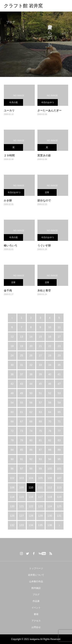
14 (31, 337)
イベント (36, 608)
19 (22, 346)
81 (40, 440)
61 (22, 412)
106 (50, 478)
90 (12, 459)
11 (59, 327)
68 (31, 421)
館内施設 (36, 588)
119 (59, 497)
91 (22, 459)
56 (31, 403)
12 (12, 337)
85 (22, 450)
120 (12, 506)
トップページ (36, 568)
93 (40, 459)
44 (31, 384)
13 (22, 337)
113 (59, 487)
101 (59, 469)
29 (59, 355)
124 (50, 506)
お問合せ (36, 627)
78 (12, 440)
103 (21, 478)
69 (40, 421)
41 (59, 374)
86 (31, 450)
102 (12, 478)
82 (50, 440)
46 (50, 384)
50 (31, 393)
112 (50, 487)
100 (50, 469)
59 (59, 403)
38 (31, 374)
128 (31, 516)
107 (59, 478)
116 (31, 497)
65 (59, 412)
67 (22, 421)
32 (31, 365)
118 (50, 497)
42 (12, 384)
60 (12, 412)
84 (12, 450)
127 (21, 516)
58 (50, 403)
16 (50, 337)
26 (31, 355)
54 (12, 403)
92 (31, 459)
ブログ (36, 595)
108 (12, 487)
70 (50, 421)
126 (12, 516)
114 (12, 497)
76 (50, 431)
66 (12, 421)
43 (22, 384)
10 (50, 327)
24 (12, 355)
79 (22, 440)
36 (12, 374)
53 (59, 393)
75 (40, 431)
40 (50, 374)
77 (59, 431)
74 (31, 431)
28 (50, 355)
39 (40, 374)
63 (40, 412)
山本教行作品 (36, 581)
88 (50, 450)
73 (22, 431)
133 (21, 525)
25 (22, 355)
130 (50, 516)
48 (12, 393)
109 (21, 487)
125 (59, 506)
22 (50, 346)
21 (40, 346)
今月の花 (13, 102)
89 (59, 450)
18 (12, 346)
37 (22, 374)
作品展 (36, 601)
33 (40, 365)
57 (40, 403)
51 (40, 393)
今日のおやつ (48, 102)
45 (40, 384)
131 (59, 516)
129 (40, 516)
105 (40, 478)
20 (31, 346)
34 (50, 365)
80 (31, 440)
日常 (47, 192)
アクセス (36, 621)
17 (59, 337)
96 (12, 469)
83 (59, 440)
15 (40, 337)
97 (22, 469)
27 (40, 355)
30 (12, 365)
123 (40, 506)
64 (50, 412)
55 (22, 403)
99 (40, 469)
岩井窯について (36, 575)
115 (21, 497)
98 (31, 469)
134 (31, 525)
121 (21, 506)
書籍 (36, 614)
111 (40, 487)
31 (22, 365)
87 (40, 450)
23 (59, 346)
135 (40, 525)
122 (31, 506)
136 (50, 525)
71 (59, 421)
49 (22, 393)
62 (31, 412)
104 (31, 478)
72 (12, 431)
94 (50, 459)
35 (59, 365)
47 (59, 384)
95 (59, 459)
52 (50, 393)
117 (40, 497)
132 (12, 525)
